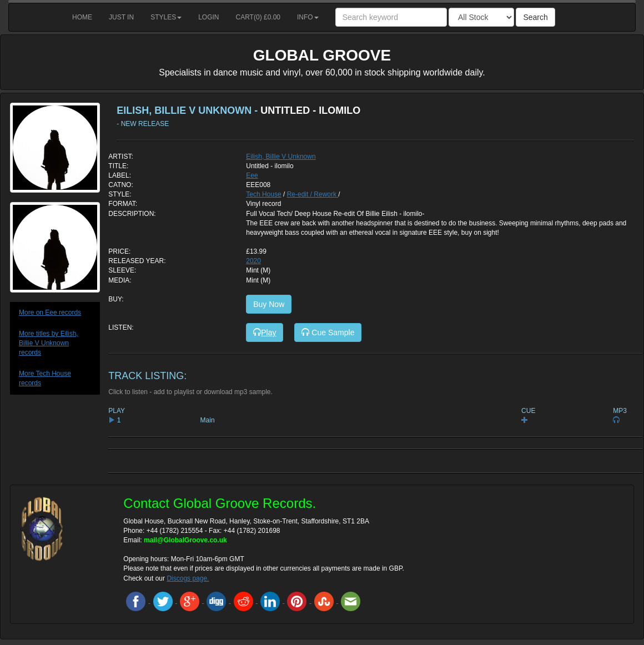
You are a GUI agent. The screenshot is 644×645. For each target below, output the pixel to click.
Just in (121, 17)
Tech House (263, 194)
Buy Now (269, 304)
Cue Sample (328, 332)
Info (308, 17)
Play (265, 332)
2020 (253, 261)
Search (535, 17)
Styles (166, 17)
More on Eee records (50, 313)
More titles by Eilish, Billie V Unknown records (49, 343)
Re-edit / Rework (313, 194)
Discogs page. (188, 578)
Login (208, 17)
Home (82, 17)
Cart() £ (258, 17)
